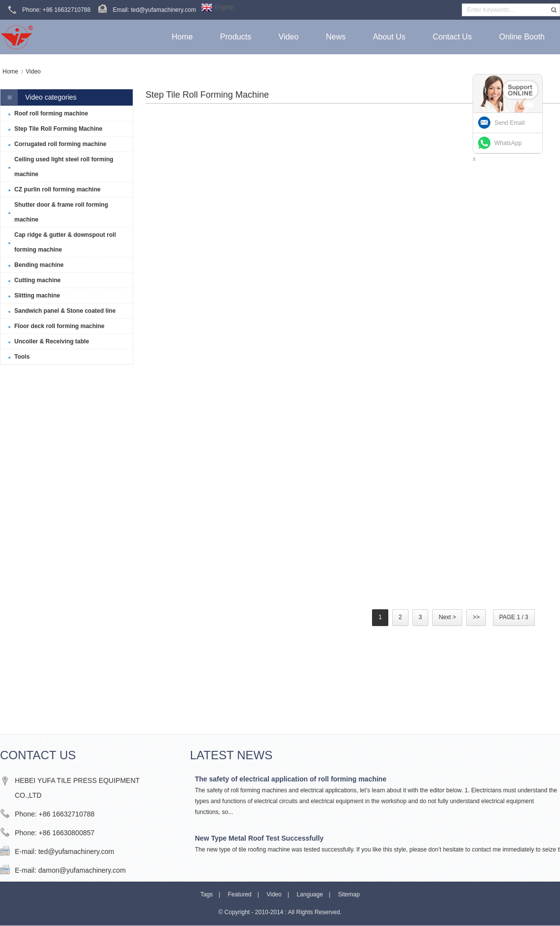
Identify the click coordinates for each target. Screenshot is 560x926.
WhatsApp (508, 143)
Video (33, 72)
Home (10, 72)
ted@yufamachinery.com (76, 852)
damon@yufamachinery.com (82, 870)
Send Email (509, 123)
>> (476, 617)
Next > (447, 617)
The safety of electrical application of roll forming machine (291, 779)
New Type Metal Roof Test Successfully (259, 838)
